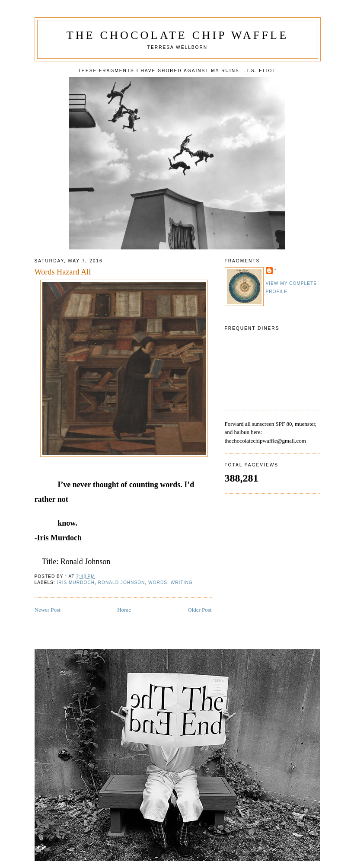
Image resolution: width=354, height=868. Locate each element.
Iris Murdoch (76, 582)
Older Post (199, 610)
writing (182, 582)
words (158, 582)
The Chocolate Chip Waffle (178, 35)
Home (124, 610)
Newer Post (48, 610)
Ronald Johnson (122, 582)
